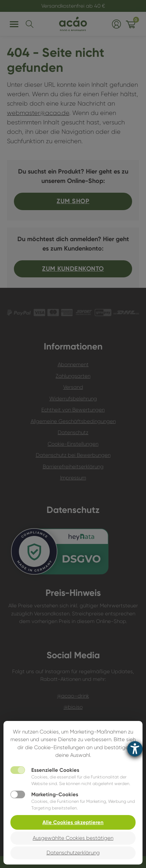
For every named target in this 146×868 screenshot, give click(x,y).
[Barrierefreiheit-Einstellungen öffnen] (135, 749)
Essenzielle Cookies (55, 770)
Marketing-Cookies (55, 794)
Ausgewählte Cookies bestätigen (73, 838)
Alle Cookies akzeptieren (73, 822)
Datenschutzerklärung (73, 853)
